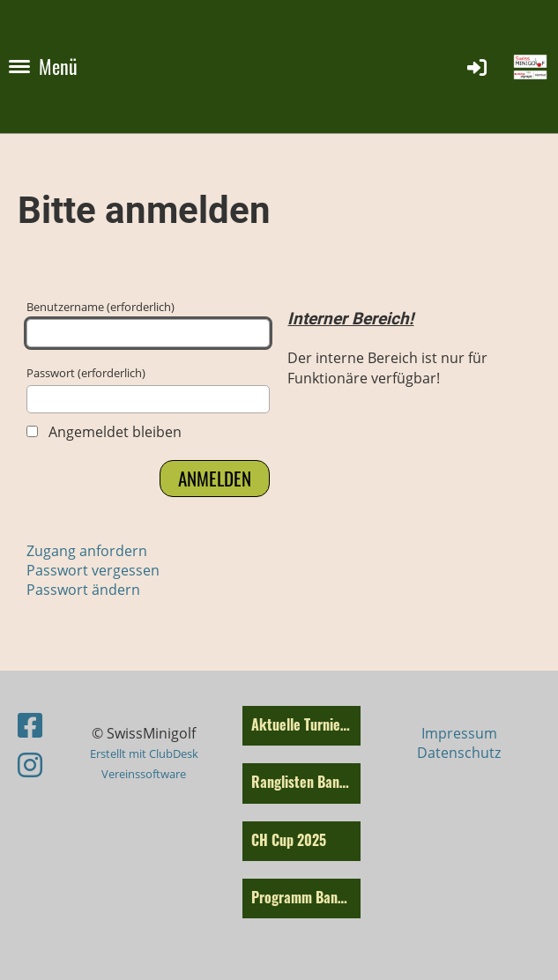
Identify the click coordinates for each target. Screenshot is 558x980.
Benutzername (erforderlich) (148, 323)
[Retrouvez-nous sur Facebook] (30, 725)
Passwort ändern (83, 590)
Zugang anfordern (87, 551)
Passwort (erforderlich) (148, 389)
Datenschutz (459, 753)
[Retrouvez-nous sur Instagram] (30, 765)
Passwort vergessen (93, 570)
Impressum (459, 733)
